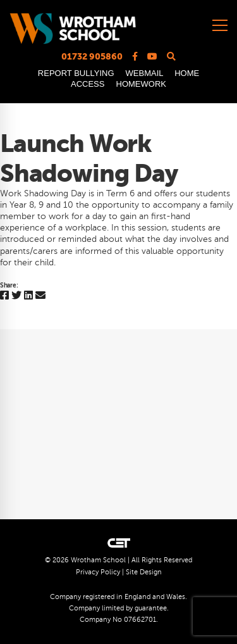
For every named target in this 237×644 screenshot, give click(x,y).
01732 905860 (92, 56)
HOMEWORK (141, 84)
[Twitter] (16, 296)
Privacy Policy (98, 572)
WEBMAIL (144, 73)
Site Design (144, 572)
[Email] (40, 296)
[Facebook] (4, 296)
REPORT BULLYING (76, 73)
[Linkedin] (28, 296)
